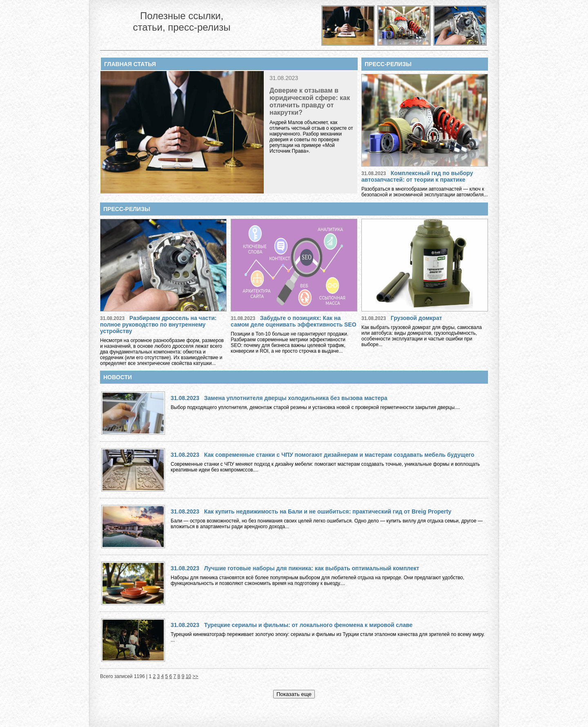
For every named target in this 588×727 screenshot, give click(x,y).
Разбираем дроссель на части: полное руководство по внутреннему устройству (158, 325)
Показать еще (294, 694)
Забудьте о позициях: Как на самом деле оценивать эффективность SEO (294, 321)
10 (188, 676)
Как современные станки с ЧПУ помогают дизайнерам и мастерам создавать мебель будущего (339, 455)
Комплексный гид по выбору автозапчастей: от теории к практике (417, 176)
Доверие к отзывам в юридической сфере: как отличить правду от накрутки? (310, 101)
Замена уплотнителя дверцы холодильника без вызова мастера (296, 398)
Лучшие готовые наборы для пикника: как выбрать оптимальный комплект (312, 568)
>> (195, 676)
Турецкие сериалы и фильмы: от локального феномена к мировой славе (308, 625)
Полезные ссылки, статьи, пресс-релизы (182, 21)
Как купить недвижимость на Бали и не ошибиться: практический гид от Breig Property (328, 511)
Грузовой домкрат (416, 318)
